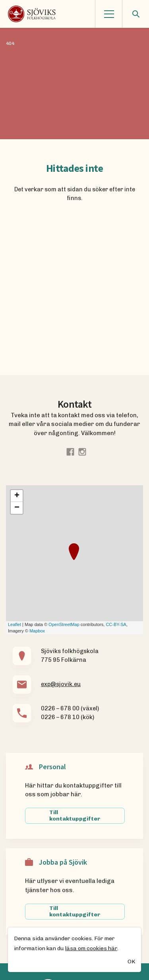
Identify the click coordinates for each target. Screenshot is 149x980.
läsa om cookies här (91, 949)
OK (131, 962)
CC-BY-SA (116, 624)
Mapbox (37, 631)
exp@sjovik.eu (61, 684)
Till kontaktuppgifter (75, 816)
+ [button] (17, 496)
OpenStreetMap (64, 624)
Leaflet (15, 624)
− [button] (17, 508)
